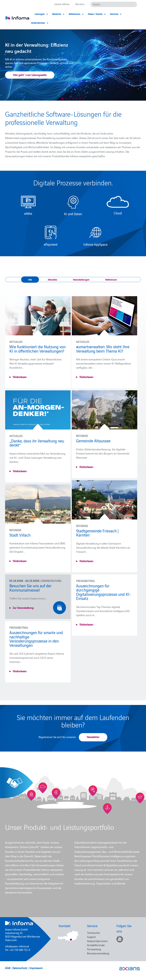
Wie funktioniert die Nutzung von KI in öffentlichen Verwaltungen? (37, 349)
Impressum (36, 968)
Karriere (80, 4)
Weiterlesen (20, 377)
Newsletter (93, 737)
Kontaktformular (96, 945)
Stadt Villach (20, 535)
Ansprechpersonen (97, 941)
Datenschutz (20, 968)
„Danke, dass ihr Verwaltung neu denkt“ (100, 443)
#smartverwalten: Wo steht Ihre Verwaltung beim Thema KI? (99, 349)
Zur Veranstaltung (23, 608)
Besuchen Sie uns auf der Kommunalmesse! (30, 588)
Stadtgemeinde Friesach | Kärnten (94, 537)
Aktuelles (52, 279)
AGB (8, 968)
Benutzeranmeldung (98, 953)
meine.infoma (62, 4)
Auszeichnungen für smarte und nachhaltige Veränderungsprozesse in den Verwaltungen (36, 639)
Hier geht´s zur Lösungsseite (30, 75)
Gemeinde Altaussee (27, 445)
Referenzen (111, 279)
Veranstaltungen (81, 279)
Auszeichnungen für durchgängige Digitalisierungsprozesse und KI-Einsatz (100, 596)
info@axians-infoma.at (17, 946)
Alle (30, 279)
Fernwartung (94, 949)
